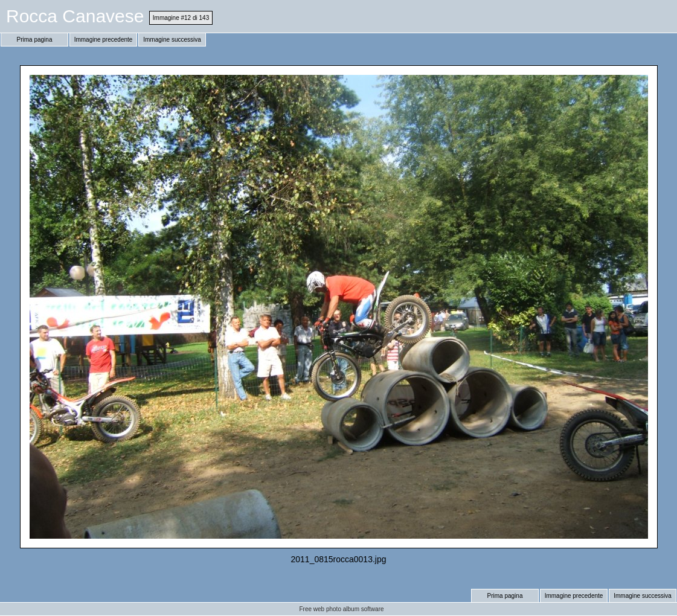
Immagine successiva (172, 40)
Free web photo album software (341, 609)
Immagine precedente (104, 40)
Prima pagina (35, 40)
